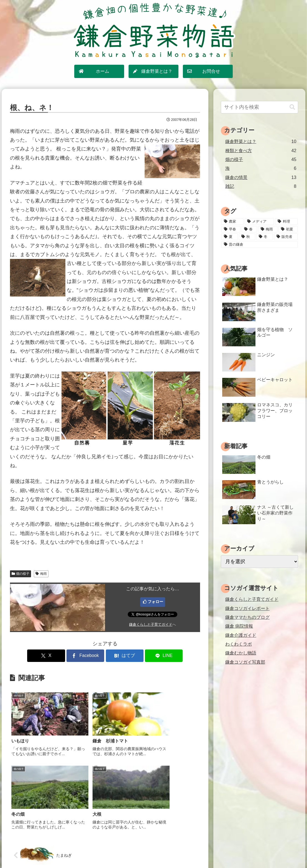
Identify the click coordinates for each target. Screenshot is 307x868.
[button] (292, 107)
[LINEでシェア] (153, 656)
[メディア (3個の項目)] (259, 222)
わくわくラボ (239, 644)
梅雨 (41, 574)
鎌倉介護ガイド (241, 635)
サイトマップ (120, 851)
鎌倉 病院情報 (239, 626)
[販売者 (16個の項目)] (286, 237)
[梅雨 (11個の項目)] (268, 229)
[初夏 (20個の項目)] (288, 229)
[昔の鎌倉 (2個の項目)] (259, 245)
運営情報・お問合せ (199, 851)
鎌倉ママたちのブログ (247, 617)
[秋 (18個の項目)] (247, 237)
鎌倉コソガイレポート (247, 608)
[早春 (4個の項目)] (231, 229)
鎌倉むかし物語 (241, 653)
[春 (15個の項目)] (249, 229)
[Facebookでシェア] (89, 656)
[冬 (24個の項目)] (264, 237)
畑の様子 (21, 574)
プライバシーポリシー (157, 851)
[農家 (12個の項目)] (232, 222)
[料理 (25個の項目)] (286, 222)
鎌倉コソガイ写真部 (245, 662)
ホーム (96, 851)
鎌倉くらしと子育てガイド (151, 625)
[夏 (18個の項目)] (230, 237)
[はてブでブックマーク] (121, 656)
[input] (259, 107)
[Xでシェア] (57, 656)
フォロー (155, 602)
